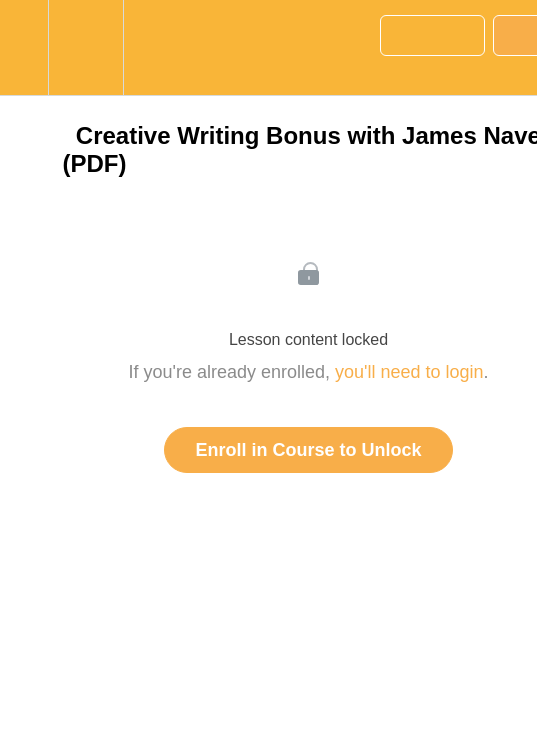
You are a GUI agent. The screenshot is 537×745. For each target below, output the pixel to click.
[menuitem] (85, 47)
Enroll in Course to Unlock (308, 450)
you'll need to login (409, 372)
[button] (24, 47)
